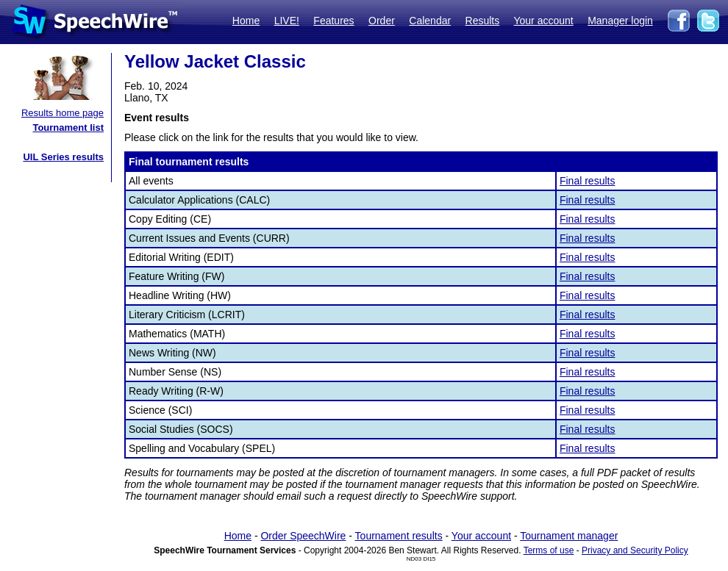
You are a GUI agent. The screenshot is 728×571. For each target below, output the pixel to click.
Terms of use (549, 550)
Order (382, 21)
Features (333, 21)
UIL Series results (63, 157)
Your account (543, 21)
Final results (587, 181)
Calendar (430, 21)
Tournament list (68, 128)
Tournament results (399, 536)
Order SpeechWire (303, 536)
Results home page (63, 113)
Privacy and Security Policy (635, 550)
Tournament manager (569, 536)
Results (483, 21)
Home (246, 21)
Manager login (620, 21)
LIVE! (287, 21)
